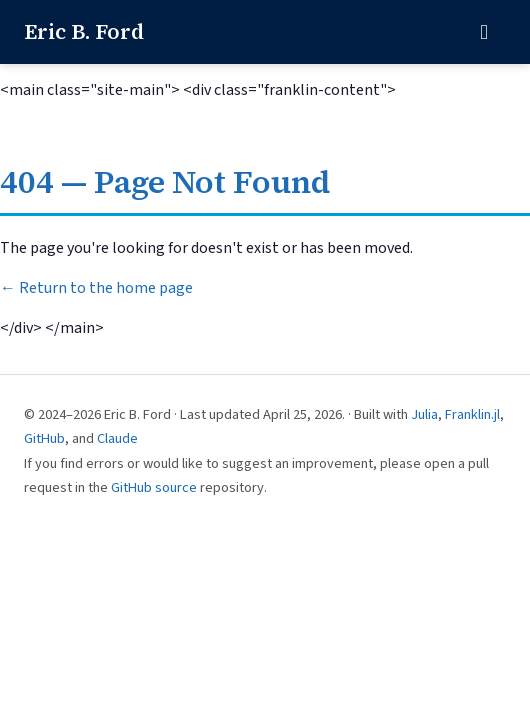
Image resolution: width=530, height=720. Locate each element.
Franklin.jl (472, 414)
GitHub (44, 438)
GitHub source (154, 487)
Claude (117, 438)
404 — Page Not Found (165, 182)
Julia (424, 414)
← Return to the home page (96, 288)
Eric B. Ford (84, 31)
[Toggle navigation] (484, 32)
